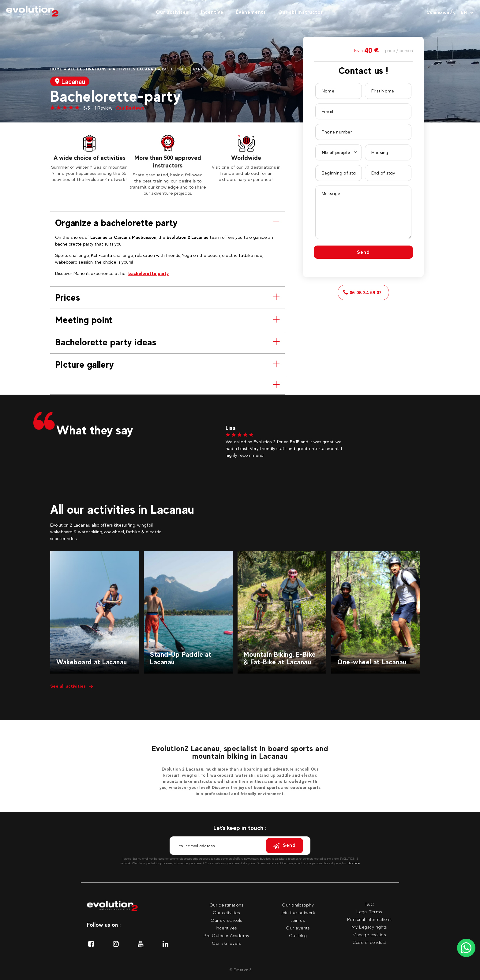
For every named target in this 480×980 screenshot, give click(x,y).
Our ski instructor (300, 12)
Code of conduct (369, 942)
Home (56, 69)
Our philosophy (298, 905)
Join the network (298, 912)
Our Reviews (130, 108)
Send (363, 252)
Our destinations (227, 905)
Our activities (227, 912)
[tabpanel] (89, 159)
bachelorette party (148, 273)
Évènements (251, 12)
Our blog (298, 935)
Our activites (172, 12)
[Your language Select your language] (467, 12)
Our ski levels (226, 943)
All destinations (87, 69)
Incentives (227, 928)
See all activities (72, 686)
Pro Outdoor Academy (227, 935)
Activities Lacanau (134, 69)
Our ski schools (227, 920)
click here (354, 863)
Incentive (212, 12)
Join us (298, 920)
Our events (298, 928)
